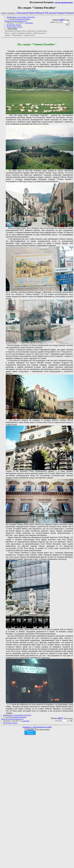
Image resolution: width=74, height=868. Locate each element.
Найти (32, 13)
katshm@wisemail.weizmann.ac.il (16, 21)
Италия (18, 25)
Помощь (70, 13)
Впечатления (11, 25)
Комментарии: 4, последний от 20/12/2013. (21, 17)
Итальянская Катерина (23, 19)
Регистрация (22, 13)
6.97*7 (62, 20)
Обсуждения (51, 13)
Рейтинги (40, 13)
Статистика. (29, 23)
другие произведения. (64, 2)
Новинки (61, 13)
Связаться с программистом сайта (37, 727)
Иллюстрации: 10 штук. (15, 27)
